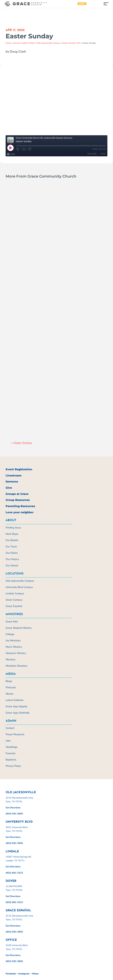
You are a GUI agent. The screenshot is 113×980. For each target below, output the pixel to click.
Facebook (11, 974)
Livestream (14, 476)
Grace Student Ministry (19, 628)
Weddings (12, 747)
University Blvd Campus (19, 587)
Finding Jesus (13, 528)
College (10, 634)
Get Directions (13, 808)
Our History (12, 559)
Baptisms (11, 760)
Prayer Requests (15, 734)
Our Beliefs (12, 540)
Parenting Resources (20, 506)
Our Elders (12, 553)
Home (8, 43)
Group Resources (18, 500)
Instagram (24, 974)
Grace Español (14, 606)
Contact (10, 728)
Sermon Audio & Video (24, 43)
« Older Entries (22, 443)
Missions (11, 659)
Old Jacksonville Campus (48, 43)
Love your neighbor (20, 512)
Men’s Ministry (14, 647)
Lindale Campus (15, 593)
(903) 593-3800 (14, 814)
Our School (12, 565)
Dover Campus (14, 600)
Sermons (12, 482)
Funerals (11, 753)
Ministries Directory (17, 666)
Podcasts (11, 687)
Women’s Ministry (16, 653)
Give (82, 4)
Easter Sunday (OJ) (71, 43)
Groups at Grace (17, 494)
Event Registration (19, 469)
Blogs (9, 681)
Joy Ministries (13, 641)
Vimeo (35, 974)
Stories (10, 694)
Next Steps (12, 534)
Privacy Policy (13, 766)
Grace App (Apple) (16, 706)
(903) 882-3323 (14, 873)
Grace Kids (12, 622)
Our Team (11, 547)
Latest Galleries (15, 700)
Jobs (8, 741)
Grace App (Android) (17, 713)
